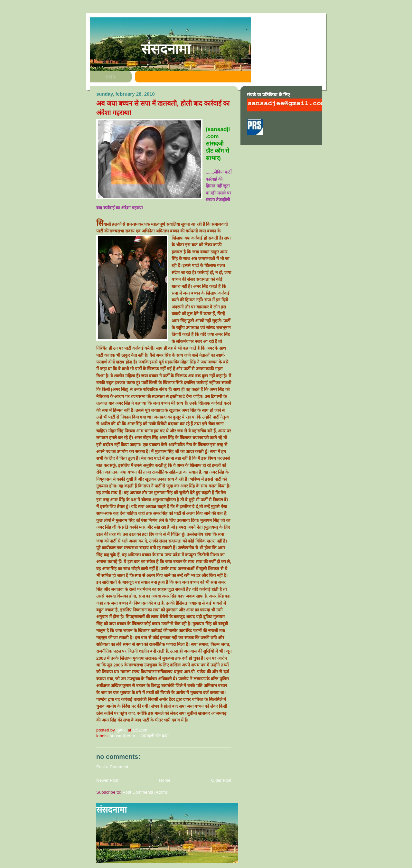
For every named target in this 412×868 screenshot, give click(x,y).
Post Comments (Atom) (145, 792)
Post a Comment (112, 767)
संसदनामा (166, 49)
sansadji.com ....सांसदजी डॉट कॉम (139, 736)
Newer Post (107, 780)
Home (165, 780)
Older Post (221, 780)
